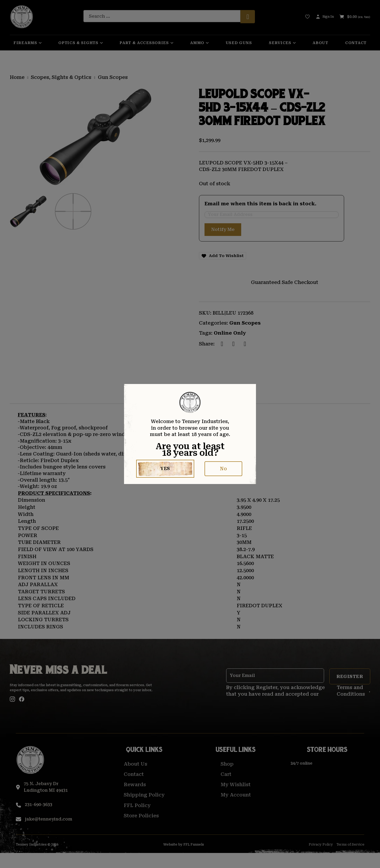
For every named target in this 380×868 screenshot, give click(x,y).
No (223, 469)
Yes (165, 469)
